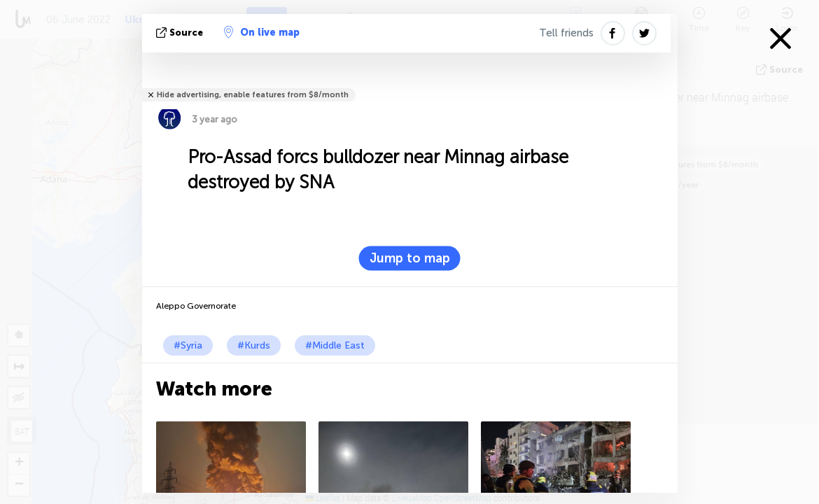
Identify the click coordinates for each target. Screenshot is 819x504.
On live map (262, 32)
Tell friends (566, 33)
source (181, 33)
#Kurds (254, 345)
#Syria (188, 345)
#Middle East (335, 345)
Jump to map (410, 258)
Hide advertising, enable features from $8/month (253, 95)
